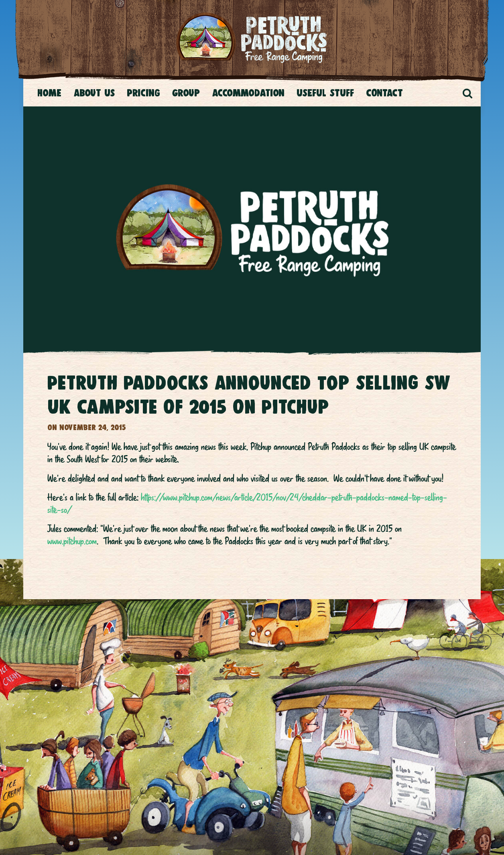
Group (186, 93)
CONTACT (384, 93)
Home (49, 93)
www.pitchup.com (72, 541)
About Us (94, 93)
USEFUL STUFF (325, 93)
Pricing (143, 93)
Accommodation (248, 93)
